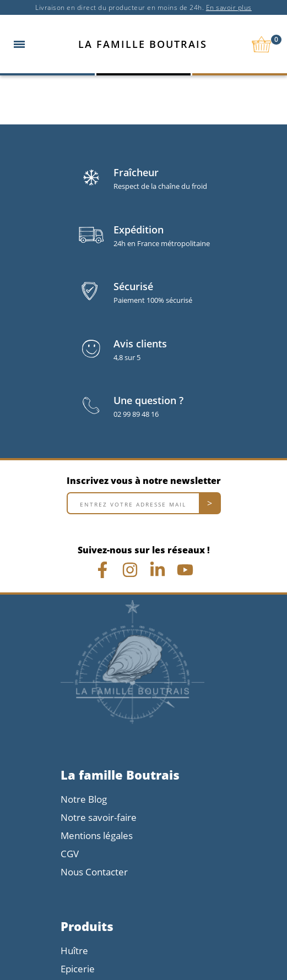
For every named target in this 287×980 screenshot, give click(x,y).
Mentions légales (97, 835)
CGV (70, 854)
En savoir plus (229, 7)
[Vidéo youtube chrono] (185, 570)
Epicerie (78, 969)
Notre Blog (84, 799)
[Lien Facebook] (102, 570)
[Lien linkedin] (158, 570)
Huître (74, 951)
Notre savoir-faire (99, 817)
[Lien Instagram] (130, 570)
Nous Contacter (94, 872)
